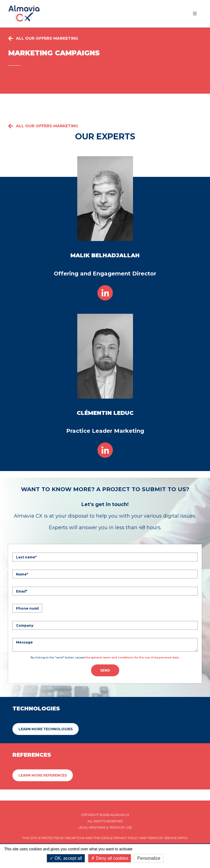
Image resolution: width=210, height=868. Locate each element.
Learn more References (43, 775)
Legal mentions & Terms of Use (105, 828)
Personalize (149, 858)
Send (105, 670)
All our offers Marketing (43, 126)
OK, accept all (66, 858)
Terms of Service (162, 838)
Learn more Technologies (46, 729)
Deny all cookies (110, 858)
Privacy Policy (126, 838)
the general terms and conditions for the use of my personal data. (133, 657)
